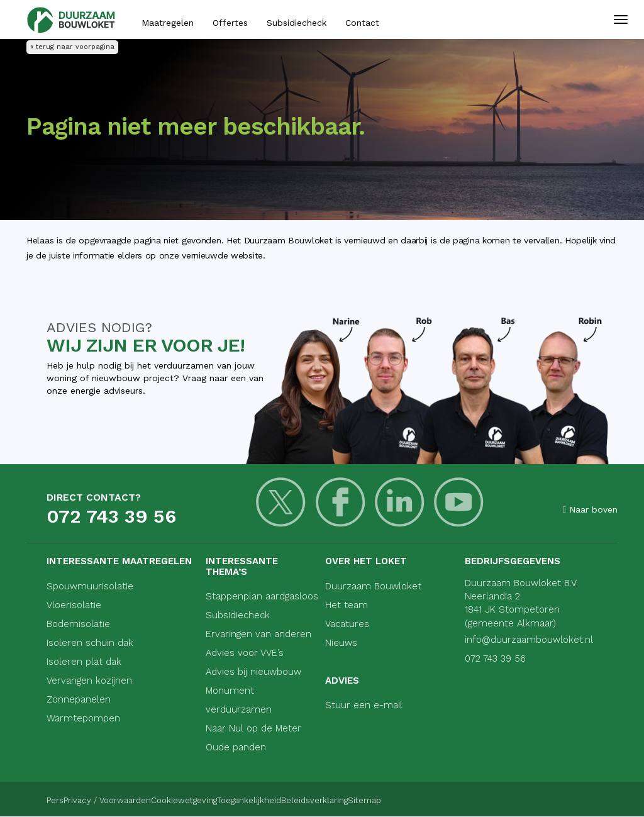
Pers (55, 799)
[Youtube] (399, 510)
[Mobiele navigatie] (621, 25)
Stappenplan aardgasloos (262, 596)
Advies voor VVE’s (245, 653)
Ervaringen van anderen (258, 634)
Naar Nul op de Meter (253, 728)
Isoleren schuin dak (90, 643)
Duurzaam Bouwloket (373, 586)
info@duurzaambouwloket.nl (529, 640)
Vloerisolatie (74, 605)
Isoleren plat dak (84, 662)
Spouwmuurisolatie (90, 586)
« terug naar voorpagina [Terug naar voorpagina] (72, 47)
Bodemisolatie (78, 624)
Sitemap (475, 799)
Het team (347, 605)
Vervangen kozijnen (89, 681)
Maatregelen (168, 23)
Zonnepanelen (79, 699)
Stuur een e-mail (364, 705)
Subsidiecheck (297, 23)
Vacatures (347, 624)
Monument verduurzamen (239, 700)
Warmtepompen (83, 718)
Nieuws (341, 643)
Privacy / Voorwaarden (129, 799)
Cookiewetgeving (228, 799)
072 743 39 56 (111, 516)
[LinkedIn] (356, 510)
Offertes (230, 23)
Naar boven (590, 509)
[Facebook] (312, 510)
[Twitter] (269, 510)
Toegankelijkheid (315, 799)
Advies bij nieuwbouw (253, 672)
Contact (362, 23)
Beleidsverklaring (402, 799)
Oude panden (236, 747)
